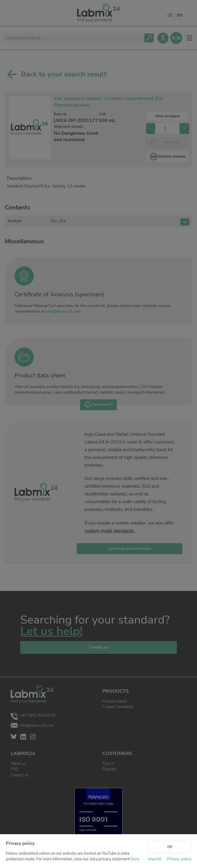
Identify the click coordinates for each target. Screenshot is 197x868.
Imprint (155, 859)
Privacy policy (179, 859)
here (135, 859)
